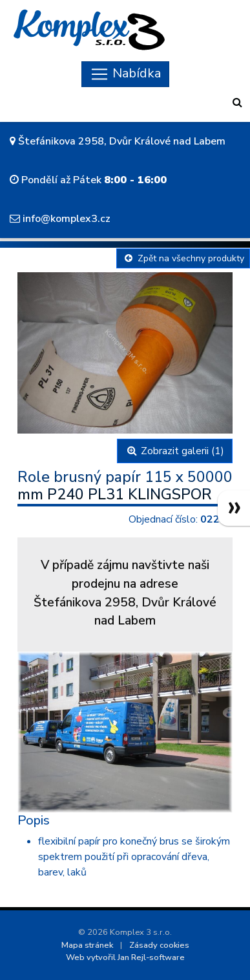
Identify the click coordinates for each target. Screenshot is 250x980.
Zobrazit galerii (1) (175, 451)
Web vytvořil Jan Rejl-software (125, 957)
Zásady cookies (159, 945)
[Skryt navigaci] (125, 74)
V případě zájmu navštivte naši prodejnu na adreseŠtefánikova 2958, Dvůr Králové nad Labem (125, 593)
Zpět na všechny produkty (183, 258)
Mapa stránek (87, 945)
